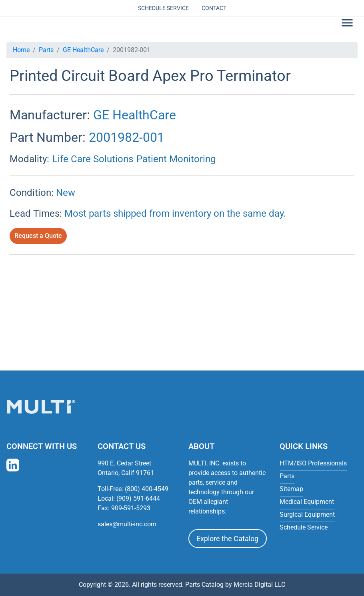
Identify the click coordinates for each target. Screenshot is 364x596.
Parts (46, 50)
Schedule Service (163, 8)
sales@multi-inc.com (127, 524)
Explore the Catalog (227, 539)
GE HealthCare (83, 50)
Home (21, 50)
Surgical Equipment (307, 514)
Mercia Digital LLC (259, 585)
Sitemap (291, 489)
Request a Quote (38, 236)
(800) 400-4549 (147, 489)
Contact (214, 8)
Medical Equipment (307, 502)
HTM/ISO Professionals (313, 463)
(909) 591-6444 (138, 498)
